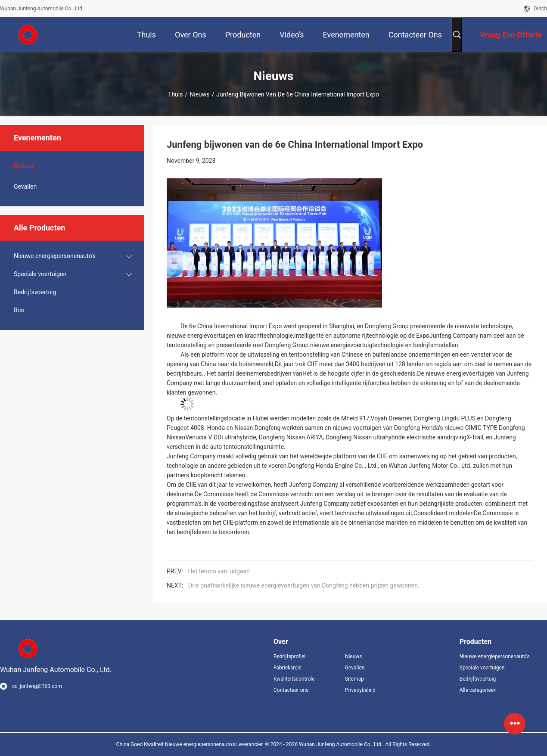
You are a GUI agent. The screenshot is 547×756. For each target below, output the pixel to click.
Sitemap (354, 679)
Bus (19, 310)
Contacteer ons (291, 690)
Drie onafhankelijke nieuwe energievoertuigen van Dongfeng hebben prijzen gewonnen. (304, 585)
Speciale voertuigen (40, 274)
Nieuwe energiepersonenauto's (55, 256)
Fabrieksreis (287, 668)
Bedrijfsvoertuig (35, 292)
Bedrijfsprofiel (289, 656)
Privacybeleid (360, 690)
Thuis (175, 94)
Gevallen (25, 187)
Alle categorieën (478, 690)
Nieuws (199, 94)
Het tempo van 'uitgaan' (219, 571)
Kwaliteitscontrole (294, 679)
